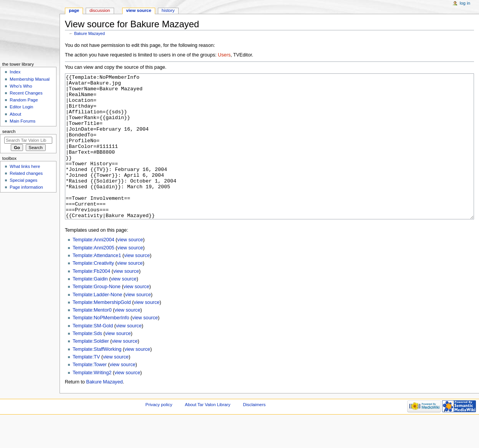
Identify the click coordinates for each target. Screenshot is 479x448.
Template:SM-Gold (93, 355)
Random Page (24, 100)
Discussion (100, 10)
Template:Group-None (97, 315)
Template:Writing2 (92, 402)
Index (15, 72)
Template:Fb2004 (91, 300)
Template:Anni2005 (94, 277)
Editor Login (21, 107)
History (168, 10)
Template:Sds (87, 362)
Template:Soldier (91, 370)
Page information (26, 187)
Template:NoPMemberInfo (101, 347)
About (15, 114)
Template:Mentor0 (92, 339)
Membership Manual (30, 79)
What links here (25, 166)
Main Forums (22, 121)
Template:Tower (90, 393)
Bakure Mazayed (90, 33)
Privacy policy (159, 433)
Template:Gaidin (90, 308)
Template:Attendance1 (97, 284)
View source (139, 10)
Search (9, 131)
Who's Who (21, 86)
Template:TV (86, 386)
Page (74, 10)
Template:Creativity (93, 292)
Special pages (23, 180)
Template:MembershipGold (102, 331)
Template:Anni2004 (94, 269)
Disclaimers (254, 433)
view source (130, 269)
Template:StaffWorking (97, 378)
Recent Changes (26, 93)
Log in (465, 3)
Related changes (26, 173)
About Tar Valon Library (207, 433)
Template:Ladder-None (97, 324)
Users (224, 55)
